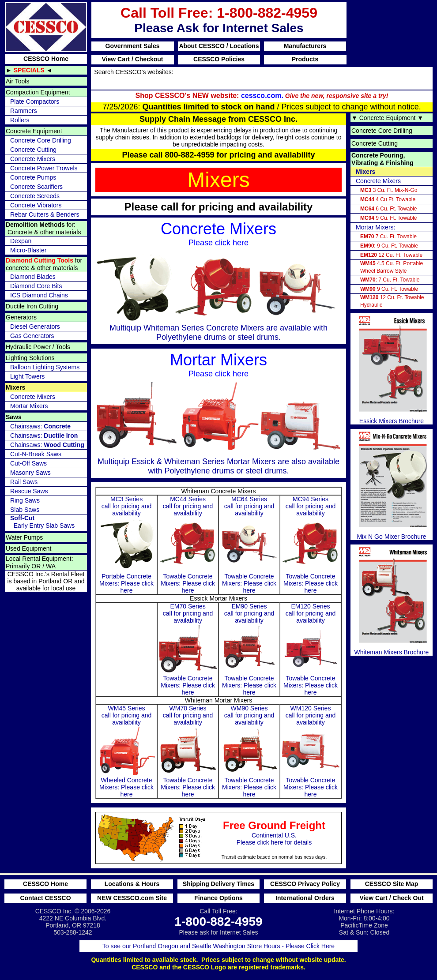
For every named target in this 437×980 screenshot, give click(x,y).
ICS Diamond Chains (39, 295)
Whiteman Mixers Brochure (392, 600)
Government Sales (133, 46)
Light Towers (27, 376)
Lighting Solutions (30, 358)
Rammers (24, 111)
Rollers (20, 120)
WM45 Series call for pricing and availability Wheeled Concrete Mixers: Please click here (127, 751)
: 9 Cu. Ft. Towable (389, 246)
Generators (21, 317)
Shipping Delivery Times (218, 884)
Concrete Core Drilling (41, 140)
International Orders (305, 898)
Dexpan (21, 241)
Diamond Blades (33, 277)
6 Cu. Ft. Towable (389, 209)
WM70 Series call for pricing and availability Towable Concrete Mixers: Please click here (188, 751)
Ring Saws (25, 500)
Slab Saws (25, 510)
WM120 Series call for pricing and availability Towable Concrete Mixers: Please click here (311, 751)
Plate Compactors (35, 101)
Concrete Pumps (33, 177)
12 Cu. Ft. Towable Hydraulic (392, 301)
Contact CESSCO (45, 898)
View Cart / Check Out (391, 898)
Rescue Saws (29, 491)
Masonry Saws (30, 473)
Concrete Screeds (35, 196)
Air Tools (17, 81)
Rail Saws (24, 482)
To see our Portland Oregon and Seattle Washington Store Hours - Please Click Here (218, 946)
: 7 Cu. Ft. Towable (390, 280)
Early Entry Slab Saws (42, 522)
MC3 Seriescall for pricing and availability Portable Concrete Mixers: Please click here (127, 545)
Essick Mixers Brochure (392, 369)
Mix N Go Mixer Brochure (392, 484)
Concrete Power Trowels (44, 168)
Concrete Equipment (34, 131)
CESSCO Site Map (392, 884)
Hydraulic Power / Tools (38, 347)
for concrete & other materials (44, 264)
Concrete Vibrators (36, 205)
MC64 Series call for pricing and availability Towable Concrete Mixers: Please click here (249, 545)
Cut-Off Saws (28, 463)
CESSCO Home (46, 59)
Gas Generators (32, 336)
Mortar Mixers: (375, 227)
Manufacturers (305, 46)
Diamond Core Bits (36, 286)
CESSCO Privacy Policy (305, 884)
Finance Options (218, 898)
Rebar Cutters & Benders (45, 214)
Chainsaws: (40, 426)
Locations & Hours (132, 884)
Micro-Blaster (28, 250)
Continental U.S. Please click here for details (211, 836)
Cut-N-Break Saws (36, 454)
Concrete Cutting (33, 150)
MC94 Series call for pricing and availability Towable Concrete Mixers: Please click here (311, 545)
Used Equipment (29, 548)
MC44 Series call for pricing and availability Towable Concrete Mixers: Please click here (188, 545)
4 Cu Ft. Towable (388, 199)
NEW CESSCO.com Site (132, 898)
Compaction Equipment (38, 92)
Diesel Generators (35, 327)
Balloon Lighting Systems (45, 367)
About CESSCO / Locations (219, 46)
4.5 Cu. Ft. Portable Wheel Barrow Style (392, 267)
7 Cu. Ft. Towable (388, 237)
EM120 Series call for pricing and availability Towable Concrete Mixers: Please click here (311, 649)
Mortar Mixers (29, 406)
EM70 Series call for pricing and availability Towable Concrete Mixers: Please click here (188, 649)
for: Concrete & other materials (43, 228)
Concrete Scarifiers (36, 187)
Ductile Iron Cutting (32, 306)
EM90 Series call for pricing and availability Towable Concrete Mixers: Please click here (249, 649)
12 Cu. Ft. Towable (391, 255)
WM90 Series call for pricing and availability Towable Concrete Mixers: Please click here (249, 751)
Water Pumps (24, 537)
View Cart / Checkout (132, 59)
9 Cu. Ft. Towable (389, 218)
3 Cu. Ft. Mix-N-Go (389, 190)
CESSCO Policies (219, 59)
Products (305, 59)
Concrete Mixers (33, 159)
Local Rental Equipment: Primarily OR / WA (40, 562)
